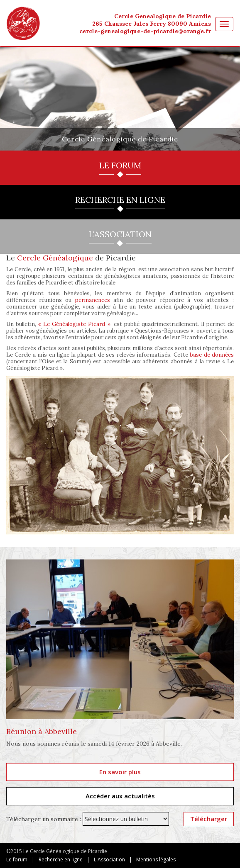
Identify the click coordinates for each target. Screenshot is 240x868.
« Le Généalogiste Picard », (75, 324)
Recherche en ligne (61, 859)
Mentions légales (156, 859)
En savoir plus (120, 772)
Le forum (17, 859)
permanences (93, 300)
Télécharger (209, 819)
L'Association (109, 859)
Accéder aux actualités (120, 796)
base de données (212, 355)
